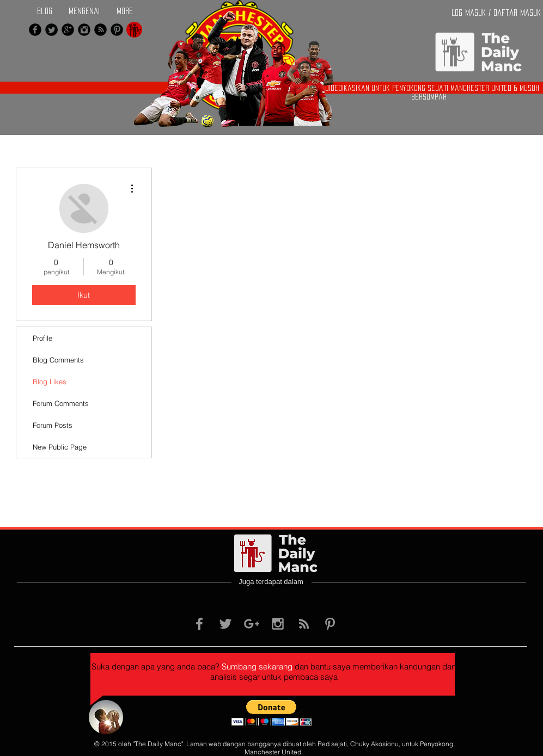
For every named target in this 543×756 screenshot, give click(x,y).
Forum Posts (53, 425)
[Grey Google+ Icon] (252, 624)
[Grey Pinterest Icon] (330, 624)
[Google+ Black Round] (68, 30)
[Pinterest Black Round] (117, 30)
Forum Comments (61, 403)
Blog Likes (50, 382)
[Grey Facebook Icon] (199, 624)
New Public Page (60, 447)
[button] (271, 713)
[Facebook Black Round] (35, 30)
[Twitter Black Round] (51, 30)
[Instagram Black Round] (84, 30)
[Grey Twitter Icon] (225, 624)
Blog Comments (58, 360)
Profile (42, 338)
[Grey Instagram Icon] (278, 624)
